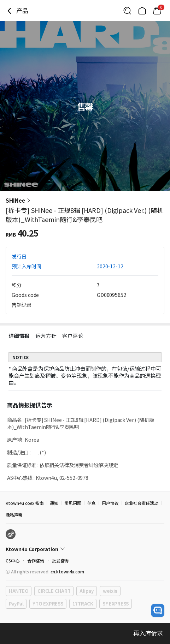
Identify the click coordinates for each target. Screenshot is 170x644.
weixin (110, 591)
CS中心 (13, 560)
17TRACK (83, 604)
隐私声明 (14, 515)
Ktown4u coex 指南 (25, 503)
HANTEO (19, 591)
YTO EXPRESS (48, 604)
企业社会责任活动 (142, 503)
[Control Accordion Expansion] (85, 549)
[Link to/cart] (157, 11)
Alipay (86, 591)
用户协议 (110, 503)
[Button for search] (127, 11)
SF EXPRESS (116, 604)
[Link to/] (142, 11)
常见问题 (73, 503)
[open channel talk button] (158, 610)
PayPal (16, 604)
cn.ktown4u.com (67, 571)
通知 (54, 503)
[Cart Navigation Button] (157, 11)
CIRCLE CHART (54, 591)
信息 (92, 503)
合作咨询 (36, 560)
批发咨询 (60, 560)
